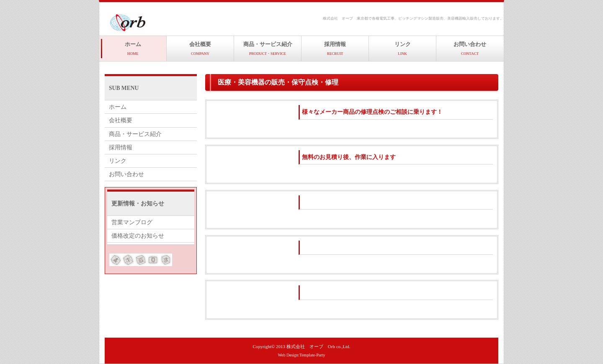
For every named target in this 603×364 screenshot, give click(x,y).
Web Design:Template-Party (301, 355)
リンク (403, 48)
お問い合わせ (470, 48)
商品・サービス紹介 (268, 48)
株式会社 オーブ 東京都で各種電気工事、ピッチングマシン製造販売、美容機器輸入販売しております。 (413, 18)
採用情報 (335, 48)
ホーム (133, 48)
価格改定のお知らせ (138, 236)
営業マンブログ (132, 222)
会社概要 (200, 48)
